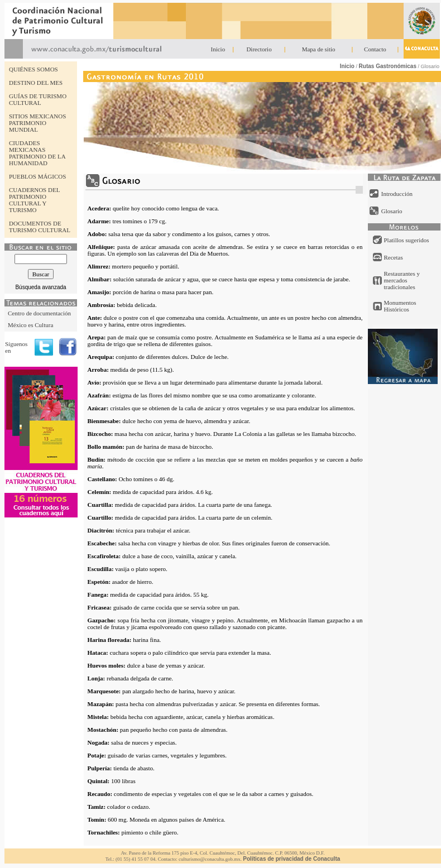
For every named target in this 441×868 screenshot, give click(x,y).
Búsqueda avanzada (40, 287)
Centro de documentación (39, 313)
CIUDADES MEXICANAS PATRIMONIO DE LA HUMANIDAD (37, 153)
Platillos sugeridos (407, 240)
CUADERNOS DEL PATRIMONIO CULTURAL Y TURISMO (34, 200)
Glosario (392, 211)
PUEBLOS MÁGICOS (37, 176)
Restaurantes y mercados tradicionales (402, 280)
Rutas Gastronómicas (388, 66)
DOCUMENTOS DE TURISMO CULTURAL (40, 227)
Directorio (259, 49)
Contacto (375, 49)
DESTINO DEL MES (36, 83)
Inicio (218, 49)
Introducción (397, 194)
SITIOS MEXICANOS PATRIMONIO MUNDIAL (37, 123)
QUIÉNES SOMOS (33, 69)
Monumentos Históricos (400, 306)
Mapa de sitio (319, 49)
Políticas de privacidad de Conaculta (291, 859)
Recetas (394, 257)
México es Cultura (30, 325)
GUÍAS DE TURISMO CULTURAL (38, 99)
